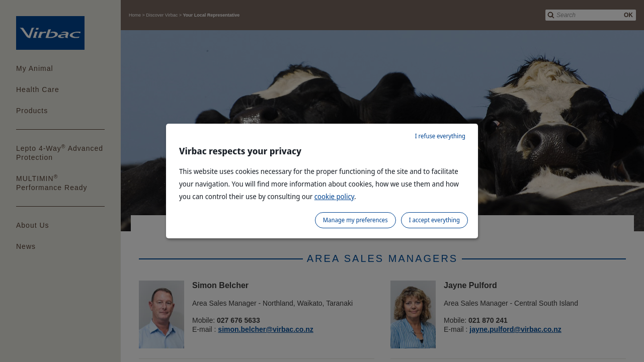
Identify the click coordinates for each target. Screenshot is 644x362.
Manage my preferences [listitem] (355, 220)
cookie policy (334, 196)
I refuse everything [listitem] (440, 136)
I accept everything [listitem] (434, 220)
